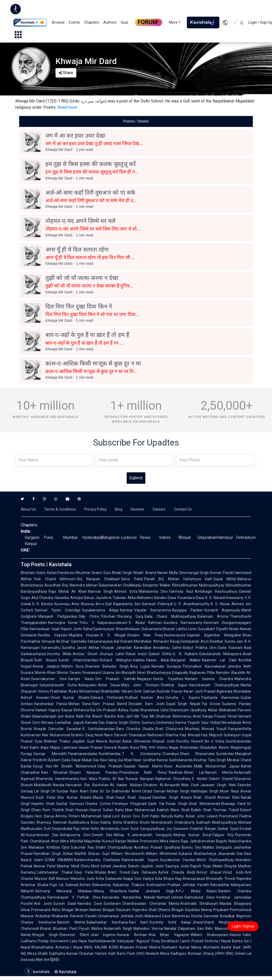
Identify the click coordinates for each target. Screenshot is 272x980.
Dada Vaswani (230, 648)
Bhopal (185, 537)
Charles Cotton (98, 804)
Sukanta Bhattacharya (197, 854)
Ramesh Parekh (83, 916)
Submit (136, 478)
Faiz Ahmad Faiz (194, 735)
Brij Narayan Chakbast (98, 579)
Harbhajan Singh (205, 791)
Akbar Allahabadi (222, 710)
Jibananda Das (230, 854)
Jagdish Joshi (152, 866)
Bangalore (111, 537)
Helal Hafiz (90, 829)
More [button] (173, 22)
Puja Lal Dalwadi (64, 885)
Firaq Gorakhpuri (165, 941)
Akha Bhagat (63, 910)
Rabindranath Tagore (140, 860)
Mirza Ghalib (38, 953)
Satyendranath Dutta (58, 685)
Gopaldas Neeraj (198, 910)
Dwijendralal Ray (66, 829)
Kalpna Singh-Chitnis (123, 723)
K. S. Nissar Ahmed (227, 604)
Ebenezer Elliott (74, 935)
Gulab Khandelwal (144, 710)
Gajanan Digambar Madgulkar (214, 635)
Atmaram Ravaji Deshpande (176, 641)
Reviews (137, 509)
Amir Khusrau (83, 604)
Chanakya (170, 754)
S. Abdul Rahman (145, 623)
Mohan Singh (178, 791)
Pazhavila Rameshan (220, 698)
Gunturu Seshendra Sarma (164, 723)
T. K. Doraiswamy (141, 754)
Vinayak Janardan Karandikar (126, 648)
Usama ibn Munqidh (119, 673)
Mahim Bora (72, 666)
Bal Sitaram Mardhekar (133, 641)
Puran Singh (177, 804)
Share (66, 73)
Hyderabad (92, 537)
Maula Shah (104, 797)
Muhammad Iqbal (96, 816)
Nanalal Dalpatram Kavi (184, 929)
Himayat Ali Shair (56, 641)
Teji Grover (211, 704)
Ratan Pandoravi (61, 573)
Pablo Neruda (162, 816)
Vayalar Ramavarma (153, 610)
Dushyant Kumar (176, 947)
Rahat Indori (136, 654)
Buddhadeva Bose (84, 822)
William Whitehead (161, 854)
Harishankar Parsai (50, 704)
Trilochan (108, 616)
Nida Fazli (190, 785)
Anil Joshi (43, 904)
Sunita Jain (234, 641)
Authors (110, 22)
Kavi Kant (139, 922)
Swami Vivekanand (85, 673)
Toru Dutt (141, 816)
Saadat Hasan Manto (143, 766)
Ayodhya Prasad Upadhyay (157, 847)
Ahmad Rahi (228, 797)
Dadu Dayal (71, 760)
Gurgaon (32, 537)
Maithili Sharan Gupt (92, 854)
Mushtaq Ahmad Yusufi (206, 729)
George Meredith (50, 754)
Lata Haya (78, 941)
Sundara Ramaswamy (183, 623)
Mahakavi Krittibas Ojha (49, 847)
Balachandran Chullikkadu (120, 585)
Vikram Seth (131, 691)
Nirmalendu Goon (115, 829)
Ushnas (177, 897)
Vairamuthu (51, 648)
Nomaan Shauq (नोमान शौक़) (211, 953)
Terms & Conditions (60, 509)
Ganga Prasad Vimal (219, 716)
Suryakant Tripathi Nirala (218, 629)
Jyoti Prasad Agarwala (213, 691)
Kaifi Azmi (117, 953)
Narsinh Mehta (71, 922)
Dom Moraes (43, 723)
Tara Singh (217, 760)
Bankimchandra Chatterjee (97, 860)
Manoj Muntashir (206, 947)
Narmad (163, 897)
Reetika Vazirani (53, 635)
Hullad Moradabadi (226, 723)
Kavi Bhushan (55, 772)
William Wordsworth (128, 854)
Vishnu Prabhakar (53, 691)
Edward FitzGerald (107, 698)
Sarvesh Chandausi (130, 735)
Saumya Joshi (177, 866)
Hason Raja (179, 841)
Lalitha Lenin (186, 629)
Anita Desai (109, 685)
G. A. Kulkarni (185, 654)
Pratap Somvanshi (53, 941)
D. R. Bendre (43, 604)
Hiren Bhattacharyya (154, 673)
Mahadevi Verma (148, 929)
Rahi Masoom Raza (222, 929)
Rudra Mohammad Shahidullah (94, 691)
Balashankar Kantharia (107, 922)
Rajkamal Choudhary (173, 779)
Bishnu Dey (191, 847)
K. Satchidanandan (99, 729)
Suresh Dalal (64, 904)
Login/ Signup (243, 926)
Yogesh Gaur (198, 723)
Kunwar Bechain (132, 935)
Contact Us (183, 509)
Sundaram (112, 904)
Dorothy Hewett (190, 741)
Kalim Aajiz (39, 747)
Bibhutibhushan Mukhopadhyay (198, 585)
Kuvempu (62, 604)
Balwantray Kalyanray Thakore (119, 885)
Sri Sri (105, 791)
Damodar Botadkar (219, 916)
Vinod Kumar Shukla (70, 698)
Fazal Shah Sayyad (133, 797)
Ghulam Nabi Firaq (145, 635)
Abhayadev (87, 685)
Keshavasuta (175, 635)
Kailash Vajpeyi (48, 710)
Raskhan (176, 772)
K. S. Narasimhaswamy (224, 598)
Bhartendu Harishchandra (57, 779)
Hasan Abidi (157, 660)
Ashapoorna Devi (75, 835)
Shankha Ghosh (137, 822)
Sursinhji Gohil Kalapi (170, 922)
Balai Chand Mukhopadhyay (170, 616)
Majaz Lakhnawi (64, 747)
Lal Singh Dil (45, 791)
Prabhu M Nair (112, 779)
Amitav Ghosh (85, 654)
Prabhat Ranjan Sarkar (209, 829)
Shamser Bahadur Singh (107, 666)
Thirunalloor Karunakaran (204, 666)
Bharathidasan (128, 629)
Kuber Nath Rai (78, 716)
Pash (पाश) (136, 953)
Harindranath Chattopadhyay (214, 685)
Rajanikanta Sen (127, 604)
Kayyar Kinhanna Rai (78, 710)
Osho (94, 791)
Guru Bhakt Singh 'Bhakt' (124, 573)
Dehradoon (246, 537)
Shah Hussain (77, 810)
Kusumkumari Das (42, 835)
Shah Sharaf (205, 797)
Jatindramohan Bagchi (208, 841)
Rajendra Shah (145, 910)
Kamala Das (95, 723)
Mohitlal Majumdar (86, 841)
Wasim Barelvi (104, 716)
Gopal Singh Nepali (183, 704)
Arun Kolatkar (212, 641)
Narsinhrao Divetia (187, 916)
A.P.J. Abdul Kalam (196, 891)
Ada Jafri (125, 716)
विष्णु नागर (148, 747)
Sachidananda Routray (188, 760)
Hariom (101, 953)
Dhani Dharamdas (197, 754)
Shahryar (164, 716)
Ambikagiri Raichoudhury (216, 591)
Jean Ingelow (103, 935)
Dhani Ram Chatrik (48, 810)
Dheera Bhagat (171, 910)
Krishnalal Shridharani (199, 904)
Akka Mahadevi (140, 598)
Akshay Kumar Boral (192, 835)
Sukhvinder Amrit (126, 791)
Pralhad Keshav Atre (145, 698)
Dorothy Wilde (59, 654)
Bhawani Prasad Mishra (140, 947)
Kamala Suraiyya (166, 666)
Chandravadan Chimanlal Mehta (151, 904)
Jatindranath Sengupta (151, 835)
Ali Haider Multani (126, 785)
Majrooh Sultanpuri (225, 735)
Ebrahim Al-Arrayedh (162, 785)
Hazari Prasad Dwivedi (98, 747)
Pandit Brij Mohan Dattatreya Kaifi (178, 579)
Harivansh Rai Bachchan (87, 785)
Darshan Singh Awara (172, 797)
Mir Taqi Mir (145, 716)
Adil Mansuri (59, 879)
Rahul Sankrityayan (99, 629)
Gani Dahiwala (144, 872)
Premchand (228, 816)
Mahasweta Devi (153, 591)
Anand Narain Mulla (161, 573)
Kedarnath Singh (118, 929)
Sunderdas (225, 754)
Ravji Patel (84, 872)
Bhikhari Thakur (57, 741)
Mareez (41, 879)
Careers (159, 509)
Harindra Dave (90, 904)
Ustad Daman (154, 791)
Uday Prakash (110, 766)
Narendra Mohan (84, 585)
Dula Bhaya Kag (168, 879)
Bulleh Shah (201, 810)
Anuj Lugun (140, 666)
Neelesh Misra (158, 953)
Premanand (41, 910)
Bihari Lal (194, 772)
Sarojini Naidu (81, 679)
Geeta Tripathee (168, 679)
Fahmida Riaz (181, 591)
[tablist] (136, 121)
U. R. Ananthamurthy (192, 604)
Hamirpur (225, 537)
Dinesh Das (102, 835)
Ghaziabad (207, 537)
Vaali (55, 629)
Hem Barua (44, 816)
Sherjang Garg (130, 616)
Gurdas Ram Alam (72, 791)
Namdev (223, 673)
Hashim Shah (43, 804)
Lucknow (129, 537)
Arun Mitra (60, 841)
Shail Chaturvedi (169, 729)
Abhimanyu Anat (187, 716)
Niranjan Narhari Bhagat (95, 910)
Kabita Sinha (111, 822)
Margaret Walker (185, 660)
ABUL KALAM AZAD (101, 947)
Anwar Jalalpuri (46, 666)
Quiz (124, 22)
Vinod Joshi (233, 872)
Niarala (58, 785)
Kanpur (31, 544)
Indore (165, 537)
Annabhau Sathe (167, 648)
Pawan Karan (182, 691)
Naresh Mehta (219, 772)
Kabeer (236, 935)
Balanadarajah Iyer (48, 716)
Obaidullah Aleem (215, 747)
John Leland (207, 816)
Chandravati (40, 841)
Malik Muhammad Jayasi (217, 766)
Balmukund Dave (200, 897)
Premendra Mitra (154, 841)
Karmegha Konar (63, 623)
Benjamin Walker (157, 585)
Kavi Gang (108, 760)
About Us (28, 509)
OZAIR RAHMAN (59, 860)
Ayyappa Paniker (188, 610)
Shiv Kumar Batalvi (74, 797)
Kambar (126, 610)
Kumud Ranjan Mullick (120, 841)
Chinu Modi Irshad (96, 866)
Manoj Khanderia (110, 891)
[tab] (136, 121)
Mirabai (233, 760)
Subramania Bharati (158, 629)
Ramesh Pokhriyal (157, 604)
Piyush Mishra (91, 929)
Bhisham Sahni (33, 573)
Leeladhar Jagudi (69, 723)
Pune (49, 537)
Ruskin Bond (128, 747)
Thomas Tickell (226, 810)
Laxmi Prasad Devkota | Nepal (205, 941)
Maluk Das (90, 760)
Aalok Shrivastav (137, 741)
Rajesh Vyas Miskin (207, 866)
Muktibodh (43, 785)
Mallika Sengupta (217, 847)
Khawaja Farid (233, 804)
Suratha (68, 648)
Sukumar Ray (82, 847)
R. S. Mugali (113, 635)
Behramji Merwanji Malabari (64, 891)
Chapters (92, 22)
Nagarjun (144, 679)
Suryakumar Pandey (178, 860)
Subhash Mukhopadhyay (217, 822)
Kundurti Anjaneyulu (222, 610)
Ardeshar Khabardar (52, 916)
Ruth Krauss (46, 660)
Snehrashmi (156, 885)
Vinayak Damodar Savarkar (57, 729)
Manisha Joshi (83, 879)
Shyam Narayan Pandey (94, 772)
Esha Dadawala (109, 879)
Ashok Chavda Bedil (177, 872)
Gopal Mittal (225, 579)
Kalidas (139, 660)
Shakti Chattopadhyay (114, 847)
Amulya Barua (82, 598)
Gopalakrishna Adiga (100, 610)
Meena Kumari (109, 741)
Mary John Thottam (140, 685)
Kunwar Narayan (140, 779)
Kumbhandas (110, 754)
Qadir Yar (156, 804)
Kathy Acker (185, 816)
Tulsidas (119, 598)
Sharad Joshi (164, 741)
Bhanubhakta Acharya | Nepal (57, 947)
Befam (85, 885)
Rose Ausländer (178, 766)
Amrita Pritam (67, 816)
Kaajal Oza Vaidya (138, 879)
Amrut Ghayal (209, 872)
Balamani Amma (213, 616)
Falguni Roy (223, 835)
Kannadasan (40, 629)
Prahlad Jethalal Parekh (188, 885)
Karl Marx (89, 779)
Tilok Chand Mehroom (55, 579)
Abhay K (122, 835)
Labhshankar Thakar (55, 872)
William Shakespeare (209, 935)
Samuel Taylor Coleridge (57, 610)
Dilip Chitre (89, 616)
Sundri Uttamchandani (78, 660)
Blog (119, 509)
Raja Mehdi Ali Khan (68, 591)
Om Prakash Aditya (112, 710)
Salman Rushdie (157, 691)
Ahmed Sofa (126, 591)
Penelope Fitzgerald (130, 804)
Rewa (145, 537)
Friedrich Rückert (47, 760)
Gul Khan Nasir (130, 760)
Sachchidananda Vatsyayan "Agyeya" (119, 941)
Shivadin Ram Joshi (146, 704)
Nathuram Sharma (163, 735)
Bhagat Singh (45, 935)
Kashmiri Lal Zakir (219, 660)
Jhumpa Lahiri (112, 654)
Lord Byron (121, 816)
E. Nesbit (200, 779)
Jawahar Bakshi (126, 866)
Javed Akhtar (88, 648)
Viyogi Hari (42, 766)
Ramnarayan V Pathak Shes (74, 897)
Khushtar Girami (89, 573)
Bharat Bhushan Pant (59, 929)
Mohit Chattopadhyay (215, 860)
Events (74, 22)
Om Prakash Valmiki (115, 679)
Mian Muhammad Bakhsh (147, 810)
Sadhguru (179, 953)
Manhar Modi (68, 866)
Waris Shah (180, 810)
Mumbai (70, 537)
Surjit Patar (46, 797)
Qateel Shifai (160, 654)
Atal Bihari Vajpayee (169, 935)
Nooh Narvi (104, 735)
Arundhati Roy (56, 585)
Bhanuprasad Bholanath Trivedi (209, 879)
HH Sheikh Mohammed (75, 766)
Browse (58, 22)
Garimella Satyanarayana (92, 641)
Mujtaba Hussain (84, 635)
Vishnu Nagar (168, 747)
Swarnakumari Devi (49, 679)
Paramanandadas (83, 754)
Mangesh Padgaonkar (58, 616)
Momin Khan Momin (52, 673)
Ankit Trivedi (119, 872)
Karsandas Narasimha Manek (128, 897)
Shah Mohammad (204, 804)
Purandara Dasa (191, 598)
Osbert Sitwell (221, 779)
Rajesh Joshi (71, 629)
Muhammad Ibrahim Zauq (72, 735)
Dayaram (124, 910)
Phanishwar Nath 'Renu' (144, 772)
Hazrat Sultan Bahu (107, 810)
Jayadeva (103, 598)
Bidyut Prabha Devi (200, 648)
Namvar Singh (101, 591)
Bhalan (101, 872)
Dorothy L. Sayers (183, 698)
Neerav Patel (45, 866)
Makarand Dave (158, 916)
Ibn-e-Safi (104, 604)
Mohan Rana (80, 704)
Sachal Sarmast (70, 804)
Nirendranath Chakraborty (173, 822)
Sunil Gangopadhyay (148, 829)
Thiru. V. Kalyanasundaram (103, 623)
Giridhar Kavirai (155, 760)
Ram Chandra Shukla (135, 729)
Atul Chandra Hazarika (50, 598)
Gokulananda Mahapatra (220, 654)
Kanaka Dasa (165, 598)
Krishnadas (189, 747)
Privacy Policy (96, 509)
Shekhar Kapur (174, 685)
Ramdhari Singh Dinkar (53, 854)
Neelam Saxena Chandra (209, 679)
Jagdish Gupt (83, 741)
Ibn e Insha (214, 741)
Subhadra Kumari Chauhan (72, 953)
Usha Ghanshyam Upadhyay (184, 710)
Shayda (230, 866)
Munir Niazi (229, 791)
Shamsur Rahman (52, 822)
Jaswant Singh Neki (218, 785)
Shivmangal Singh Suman (200, 573)
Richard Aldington (116, 660)
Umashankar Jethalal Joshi (121, 916)
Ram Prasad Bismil (110, 704)
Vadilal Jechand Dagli (151, 891)
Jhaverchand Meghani (213, 922)
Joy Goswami (178, 829)
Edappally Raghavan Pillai (193, 673)
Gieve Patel (132, 579)
